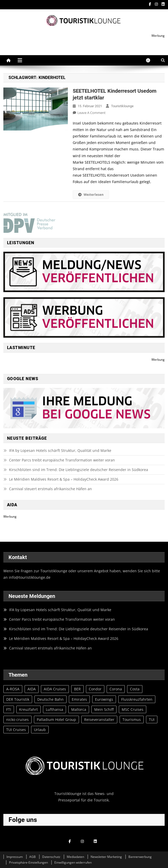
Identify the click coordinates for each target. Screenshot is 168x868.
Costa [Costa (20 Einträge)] (135, 689)
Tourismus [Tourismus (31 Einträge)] (132, 719)
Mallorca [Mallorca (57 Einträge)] (79, 709)
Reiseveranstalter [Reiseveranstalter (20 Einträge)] (99, 719)
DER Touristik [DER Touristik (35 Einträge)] (18, 699)
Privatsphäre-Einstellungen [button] (28, 862)
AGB (32, 857)
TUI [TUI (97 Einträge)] (152, 719)
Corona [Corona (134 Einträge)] (116, 689)
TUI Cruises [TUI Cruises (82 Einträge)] (16, 730)
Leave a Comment (92, 113)
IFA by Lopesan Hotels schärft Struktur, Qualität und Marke (61, 450)
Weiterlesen (91, 194)
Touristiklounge (122, 106)
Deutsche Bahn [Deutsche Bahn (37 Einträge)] (50, 699)
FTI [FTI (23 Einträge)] (9, 709)
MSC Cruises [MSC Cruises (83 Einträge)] (133, 709)
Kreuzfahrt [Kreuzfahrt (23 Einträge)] (28, 709)
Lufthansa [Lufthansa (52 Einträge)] (54, 709)
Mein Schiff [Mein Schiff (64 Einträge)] (104, 709)
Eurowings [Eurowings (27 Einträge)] (104, 699)
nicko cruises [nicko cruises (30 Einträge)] (17, 719)
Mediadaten (75, 857)
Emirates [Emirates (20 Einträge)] (79, 699)
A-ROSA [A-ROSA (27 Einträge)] (13, 689)
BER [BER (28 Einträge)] (77, 689)
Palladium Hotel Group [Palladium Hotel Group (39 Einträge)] (56, 719)
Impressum (15, 857)
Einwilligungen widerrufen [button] (73, 862)
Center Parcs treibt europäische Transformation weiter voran (62, 460)
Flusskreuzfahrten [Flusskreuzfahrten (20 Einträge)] (137, 699)
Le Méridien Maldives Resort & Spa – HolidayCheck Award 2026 (64, 479)
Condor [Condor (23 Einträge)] (95, 689)
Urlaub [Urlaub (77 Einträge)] (40, 730)
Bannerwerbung (140, 857)
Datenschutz (51, 857)
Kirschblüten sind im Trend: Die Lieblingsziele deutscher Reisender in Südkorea (79, 470)
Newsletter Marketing (106, 857)
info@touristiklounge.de (30, 577)
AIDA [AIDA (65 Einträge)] (32, 689)
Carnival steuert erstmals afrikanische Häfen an (50, 489)
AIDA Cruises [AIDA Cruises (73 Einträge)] (55, 689)
